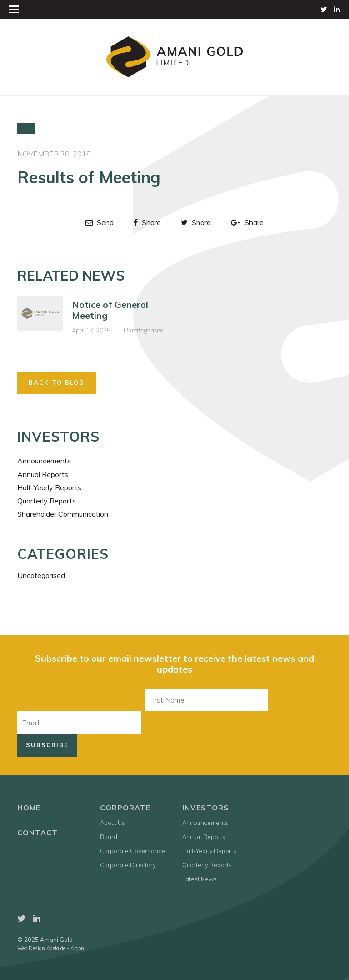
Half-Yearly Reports (49, 487)
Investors (206, 808)
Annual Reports (43, 474)
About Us (112, 823)
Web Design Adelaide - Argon (51, 948)
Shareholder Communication (63, 514)
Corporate (125, 808)
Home (29, 808)
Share (147, 222)
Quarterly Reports (47, 501)
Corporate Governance (132, 851)
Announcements (44, 461)
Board (109, 837)
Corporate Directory (128, 865)
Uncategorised (144, 330)
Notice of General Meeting (110, 310)
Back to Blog (57, 382)
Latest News (199, 879)
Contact (37, 833)
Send (100, 222)
